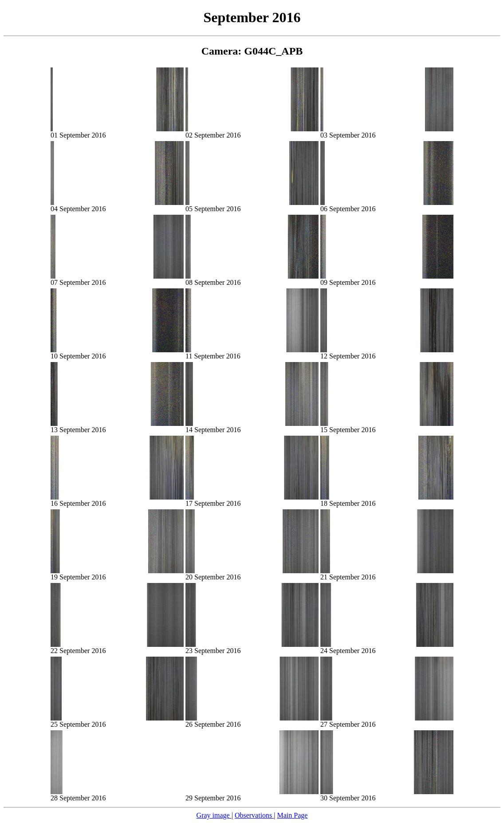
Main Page (293, 815)
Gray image (214, 815)
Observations (254, 815)
